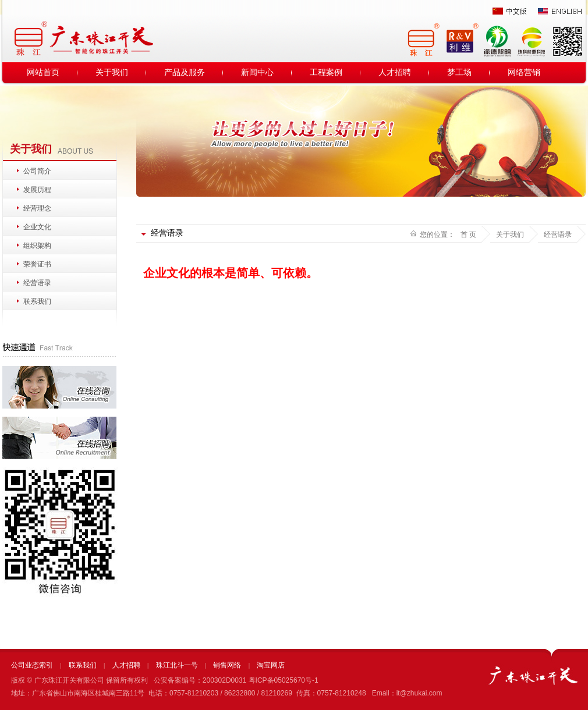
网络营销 (524, 72)
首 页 (468, 235)
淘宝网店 (271, 665)
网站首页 (43, 72)
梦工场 (459, 72)
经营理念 (37, 208)
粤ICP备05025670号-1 (284, 680)
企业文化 (37, 227)
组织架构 (37, 246)
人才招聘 (395, 72)
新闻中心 (257, 72)
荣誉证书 (37, 264)
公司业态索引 (32, 665)
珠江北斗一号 (177, 665)
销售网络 (227, 665)
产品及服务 (185, 72)
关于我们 (112, 72)
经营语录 (37, 283)
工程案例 (326, 72)
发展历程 (37, 190)
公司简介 (37, 171)
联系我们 (37, 301)
